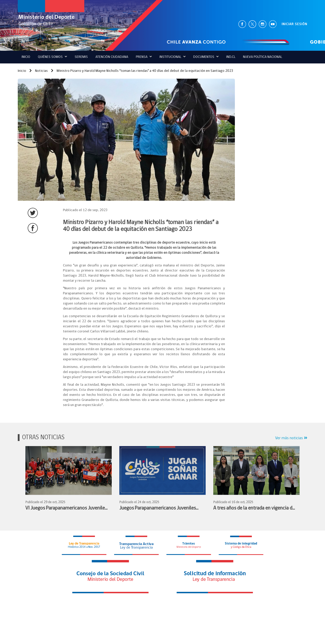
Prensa (144, 57)
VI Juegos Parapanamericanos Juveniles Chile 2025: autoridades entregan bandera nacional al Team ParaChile (66, 509)
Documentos (206, 57)
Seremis (81, 57)
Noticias (39, 71)
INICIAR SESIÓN (294, 24)
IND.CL (231, 57)
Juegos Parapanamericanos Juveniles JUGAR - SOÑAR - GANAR (158, 509)
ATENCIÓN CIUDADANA (112, 57)
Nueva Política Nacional (263, 57)
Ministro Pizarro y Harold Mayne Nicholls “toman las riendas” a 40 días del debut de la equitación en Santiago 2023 (142, 71)
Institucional (173, 57)
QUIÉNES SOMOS (52, 57)
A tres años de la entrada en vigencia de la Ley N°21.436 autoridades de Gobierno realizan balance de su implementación (254, 509)
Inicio (26, 57)
